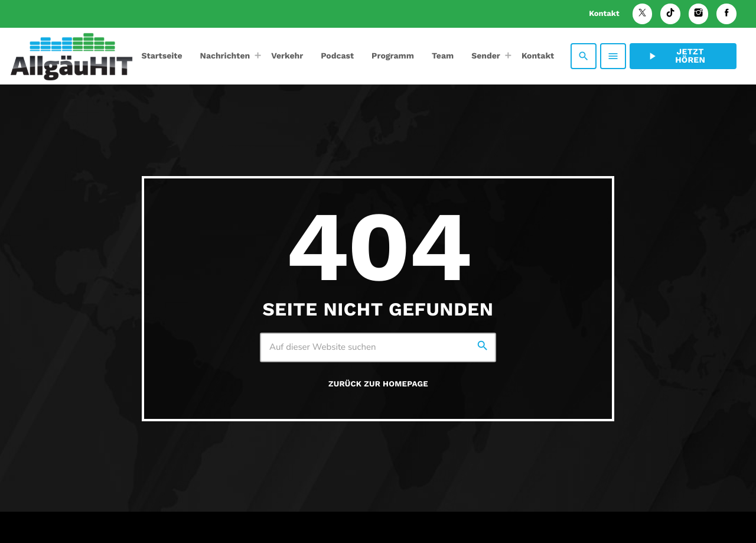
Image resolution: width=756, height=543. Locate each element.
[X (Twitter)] (643, 14)
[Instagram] (699, 14)
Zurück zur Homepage (378, 384)
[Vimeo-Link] (71, 56)
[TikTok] (670, 14)
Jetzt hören (676, 56)
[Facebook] (726, 14)
